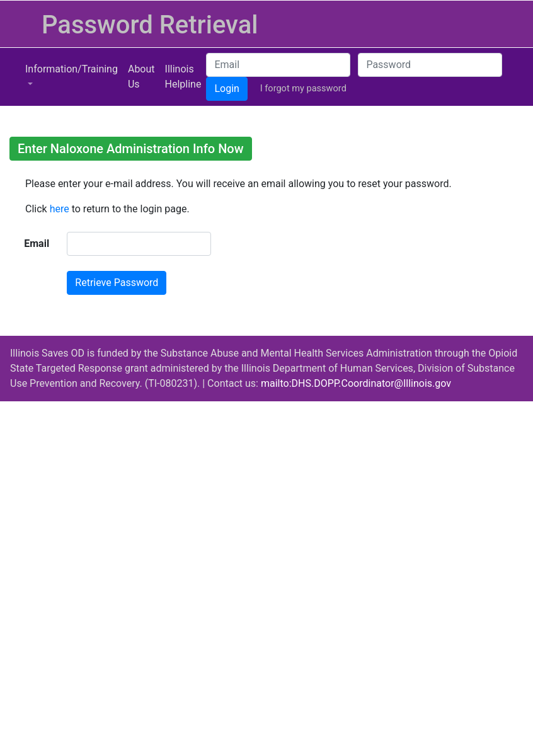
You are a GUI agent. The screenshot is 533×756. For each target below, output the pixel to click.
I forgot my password (303, 88)
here (60, 209)
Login (226, 89)
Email (37, 243)
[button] (72, 77)
